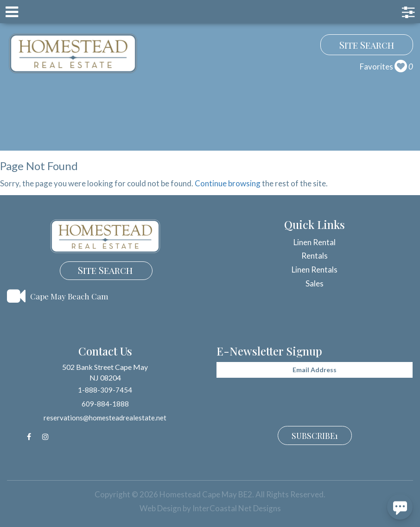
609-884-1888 (105, 404)
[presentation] (287, 400)
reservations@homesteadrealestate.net (105, 418)
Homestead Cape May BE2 (73, 53)
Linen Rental (315, 242)
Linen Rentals (315, 270)
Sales (315, 283)
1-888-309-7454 (105, 390)
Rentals (315, 256)
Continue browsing (228, 183)
